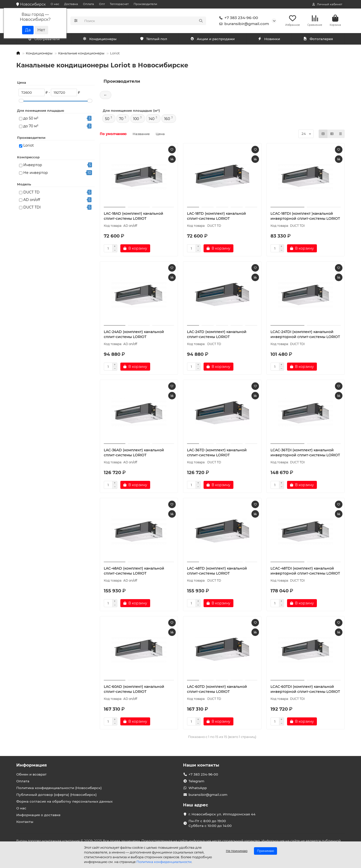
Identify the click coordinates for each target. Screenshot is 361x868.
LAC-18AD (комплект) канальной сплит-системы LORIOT (133, 216)
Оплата (88, 4)
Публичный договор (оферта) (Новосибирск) (57, 795)
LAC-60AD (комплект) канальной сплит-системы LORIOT (134, 690)
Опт (102, 4)
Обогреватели (101, 39)
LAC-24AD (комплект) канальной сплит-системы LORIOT (134, 335)
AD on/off (32, 200)
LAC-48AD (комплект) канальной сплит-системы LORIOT (134, 571)
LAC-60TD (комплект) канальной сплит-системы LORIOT (217, 690)
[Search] (144, 21)
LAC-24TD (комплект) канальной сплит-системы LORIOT (217, 335)
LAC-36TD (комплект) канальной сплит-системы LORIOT (217, 453)
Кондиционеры (45, 39)
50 (107, 119)
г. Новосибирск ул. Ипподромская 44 (222, 814)
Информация (32, 765)
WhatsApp (198, 788)
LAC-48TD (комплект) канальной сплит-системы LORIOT (217, 571)
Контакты (25, 822)
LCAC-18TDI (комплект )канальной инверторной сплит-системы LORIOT (305, 216)
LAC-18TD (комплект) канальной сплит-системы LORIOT (216, 216)
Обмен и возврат (31, 774)
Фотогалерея (318, 39)
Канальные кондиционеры (81, 54)
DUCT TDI (32, 208)
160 (167, 119)
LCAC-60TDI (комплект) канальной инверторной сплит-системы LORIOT (305, 690)
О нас (55, 4)
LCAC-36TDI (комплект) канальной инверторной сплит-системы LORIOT (305, 453)
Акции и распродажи (213, 39)
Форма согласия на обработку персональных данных (64, 801)
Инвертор (33, 165)
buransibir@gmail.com (243, 24)
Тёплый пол (154, 39)
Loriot (29, 146)
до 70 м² (31, 127)
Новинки (269, 39)
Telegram (196, 781)
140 (152, 119)
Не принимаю (237, 851)
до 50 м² (31, 119)
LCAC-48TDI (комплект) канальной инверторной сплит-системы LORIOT (305, 571)
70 (121, 119)
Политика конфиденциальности (164, 862)
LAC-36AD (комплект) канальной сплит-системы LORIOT (134, 453)
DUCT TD (31, 193)
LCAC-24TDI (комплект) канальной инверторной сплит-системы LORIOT (305, 335)
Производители (145, 4)
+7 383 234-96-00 (238, 18)
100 (136, 119)
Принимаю (265, 851)
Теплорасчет (119, 4)
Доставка (71, 4)
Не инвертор (36, 173)
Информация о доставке (38, 815)
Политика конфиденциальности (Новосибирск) (59, 788)
